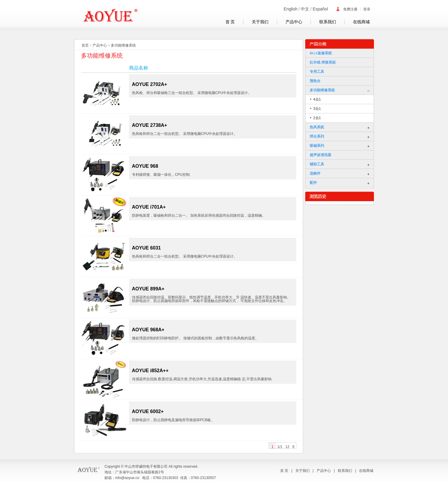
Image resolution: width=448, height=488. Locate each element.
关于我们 (260, 22)
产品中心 (294, 22)
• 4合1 (315, 99)
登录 (367, 9)
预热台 (315, 81)
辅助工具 (317, 164)
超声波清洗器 (320, 155)
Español (320, 9)
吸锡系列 (317, 146)
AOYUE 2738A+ (150, 125)
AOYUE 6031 (146, 248)
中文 (305, 9)
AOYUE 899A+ (148, 289)
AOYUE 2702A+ (150, 84)
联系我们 (328, 22)
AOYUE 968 (145, 166)
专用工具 (317, 72)
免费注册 (347, 9)
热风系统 (317, 127)
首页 (85, 45)
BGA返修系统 (321, 53)
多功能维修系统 (123, 45)
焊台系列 (317, 136)
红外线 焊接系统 (323, 62)
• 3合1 (315, 109)
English (291, 9)
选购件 (315, 173)
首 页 (230, 22)
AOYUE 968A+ (148, 330)
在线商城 (361, 22)
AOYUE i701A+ (149, 207)
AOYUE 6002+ (148, 411)
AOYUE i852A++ (150, 371)
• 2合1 (315, 118)
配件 (313, 183)
